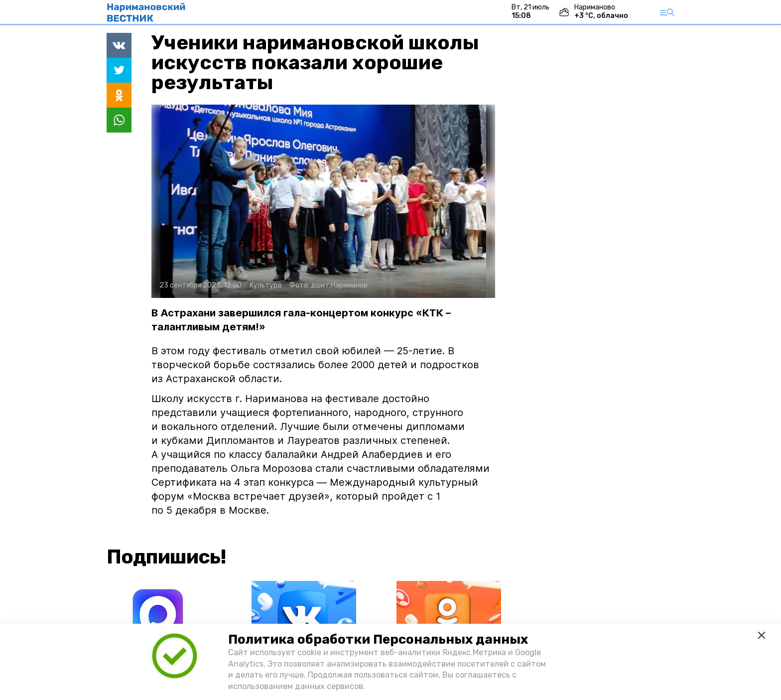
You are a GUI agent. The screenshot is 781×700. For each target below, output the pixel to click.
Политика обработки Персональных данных (378, 639)
